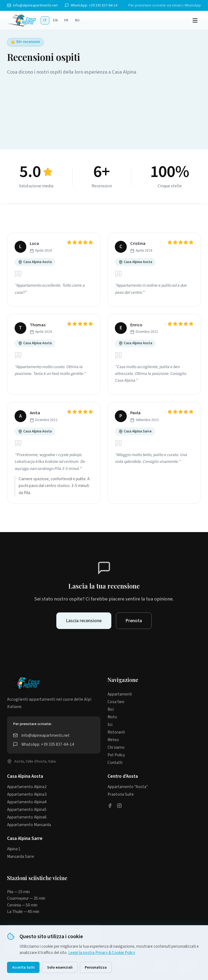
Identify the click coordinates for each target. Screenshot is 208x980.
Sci (110, 725)
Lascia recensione (84, 621)
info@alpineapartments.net (32, 5)
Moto (112, 717)
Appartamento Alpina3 (27, 794)
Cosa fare (116, 702)
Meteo (113, 740)
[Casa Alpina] (21, 20)
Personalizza (96, 967)
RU (77, 20)
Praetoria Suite (121, 794)
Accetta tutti (23, 967)
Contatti (115, 763)
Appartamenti (120, 694)
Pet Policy (116, 755)
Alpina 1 (14, 849)
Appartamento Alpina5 (27, 810)
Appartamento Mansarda (29, 825)
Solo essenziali (60, 967)
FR (66, 20)
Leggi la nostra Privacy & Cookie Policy (102, 953)
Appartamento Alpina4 (27, 802)
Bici (111, 709)
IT (45, 20)
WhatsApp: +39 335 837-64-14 (91, 5)
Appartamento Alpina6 (27, 817)
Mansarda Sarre (21, 856)
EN (55, 20)
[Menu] (195, 20)
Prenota (134, 621)
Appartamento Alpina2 (27, 787)
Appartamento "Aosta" (128, 787)
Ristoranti (116, 732)
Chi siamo (116, 747)
